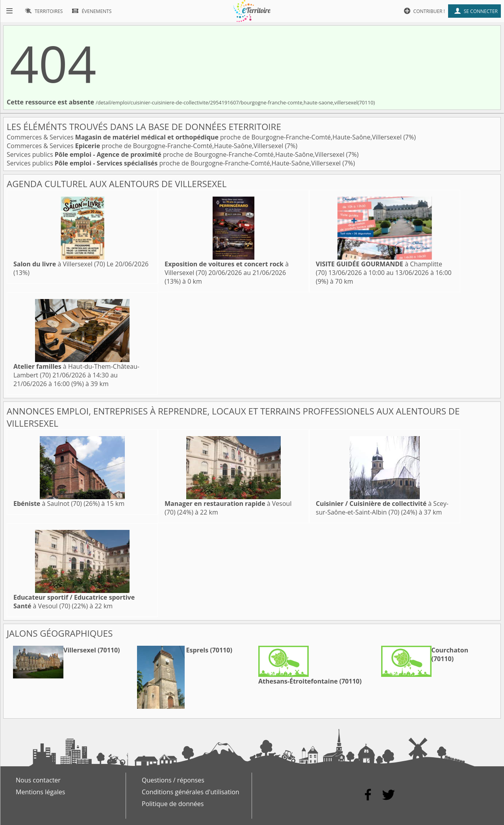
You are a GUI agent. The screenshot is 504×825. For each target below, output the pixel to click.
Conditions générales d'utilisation (191, 792)
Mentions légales (40, 792)
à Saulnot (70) (48, 504)
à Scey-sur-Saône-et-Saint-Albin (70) (382, 508)
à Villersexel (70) (59, 264)
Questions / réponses (173, 780)
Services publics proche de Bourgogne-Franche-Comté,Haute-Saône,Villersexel (176, 154)
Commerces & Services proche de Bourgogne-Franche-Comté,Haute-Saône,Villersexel (205, 137)
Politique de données (173, 804)
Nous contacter (38, 780)
